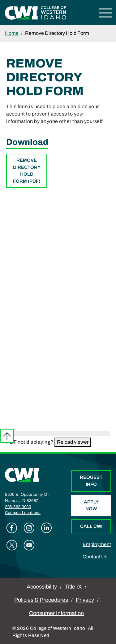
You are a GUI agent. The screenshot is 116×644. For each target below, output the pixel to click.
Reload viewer (73, 442)
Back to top (7, 436)
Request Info (91, 481)
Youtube (29, 545)
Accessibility (42, 587)
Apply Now (91, 505)
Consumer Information (56, 613)
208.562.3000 (18, 507)
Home (12, 33)
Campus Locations (23, 513)
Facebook (12, 528)
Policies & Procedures (41, 600)
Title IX (73, 587)
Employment (97, 544)
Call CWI (91, 526)
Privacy (85, 600)
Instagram (29, 528)
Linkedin (46, 528)
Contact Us (95, 557)
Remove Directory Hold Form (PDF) (27, 171)
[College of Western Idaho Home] (36, 12)
